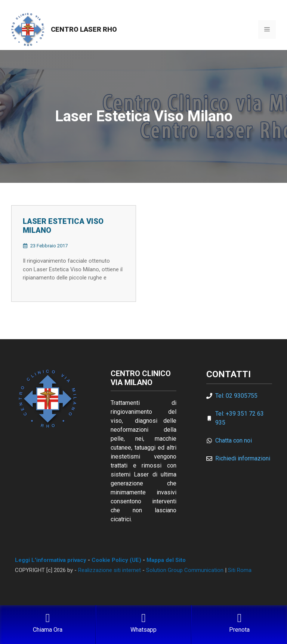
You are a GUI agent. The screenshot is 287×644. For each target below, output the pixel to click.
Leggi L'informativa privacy (51, 560)
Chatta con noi (234, 440)
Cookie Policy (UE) (116, 560)
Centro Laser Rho (84, 29)
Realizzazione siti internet (109, 570)
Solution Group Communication (185, 570)
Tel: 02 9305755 (236, 396)
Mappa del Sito (166, 560)
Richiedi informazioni (243, 458)
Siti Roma (240, 570)
